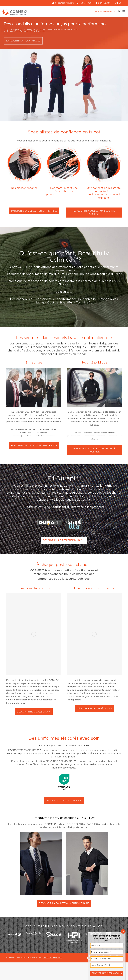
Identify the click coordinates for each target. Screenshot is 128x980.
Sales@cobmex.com (63, 3)
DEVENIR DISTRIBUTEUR (104, 11)
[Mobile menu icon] (124, 11)
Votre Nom (97, 945)
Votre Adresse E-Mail (101, 965)
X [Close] (123, 931)
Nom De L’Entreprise (101, 952)
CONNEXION (103, 3)
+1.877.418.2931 (86, 3)
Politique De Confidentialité (53, 878)
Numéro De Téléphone (102, 959)
